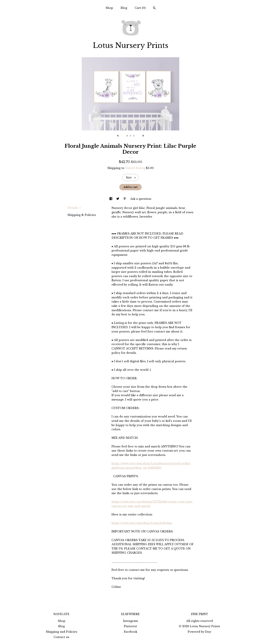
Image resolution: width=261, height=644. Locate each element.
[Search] (154, 8)
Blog (124, 8)
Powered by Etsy (199, 632)
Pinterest (130, 626)
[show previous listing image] (118, 136)
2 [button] (130, 136)
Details (74, 208)
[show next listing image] (143, 136)
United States (135, 168)
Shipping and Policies (62, 632)
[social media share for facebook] (111, 199)
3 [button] (134, 136)
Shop (109, 8)
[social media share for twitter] (118, 199)
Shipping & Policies (82, 215)
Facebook (130, 632)
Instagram (130, 621)
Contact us (61, 637)
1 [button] (127, 136)
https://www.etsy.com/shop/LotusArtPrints (142, 523)
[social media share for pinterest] (125, 199)
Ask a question (141, 199)
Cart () (140, 8)
